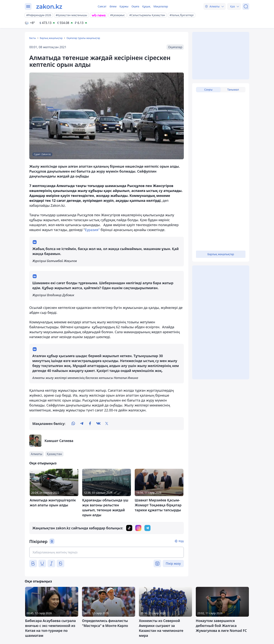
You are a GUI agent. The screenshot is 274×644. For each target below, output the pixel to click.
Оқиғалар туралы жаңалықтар (83, 38)
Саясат (102, 6)
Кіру (181, 541)
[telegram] (82, 424)
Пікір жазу (173, 563)
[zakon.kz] (49, 6)
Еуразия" (92, 230)
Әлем (113, 6)
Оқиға (135, 6)
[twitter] (107, 424)
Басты (33, 38)
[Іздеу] (246, 6)
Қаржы (124, 6)
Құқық (146, 6)
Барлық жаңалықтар (51, 38)
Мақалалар (161, 6)
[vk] (98, 424)
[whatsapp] (73, 424)
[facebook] (90, 424)
